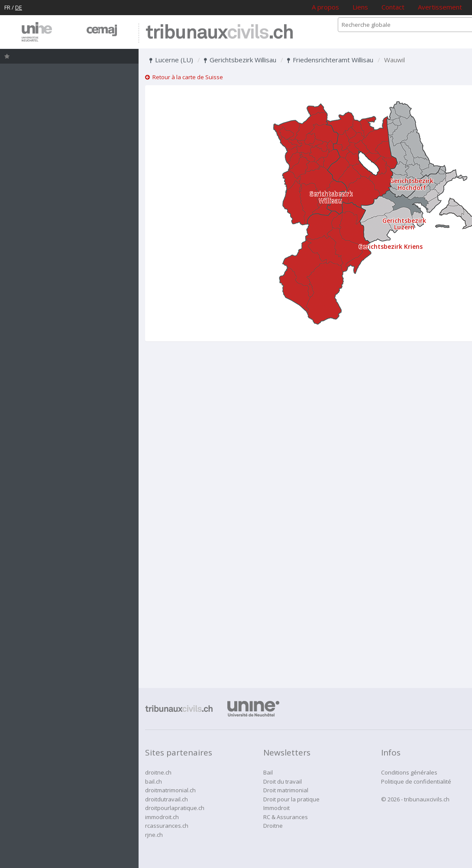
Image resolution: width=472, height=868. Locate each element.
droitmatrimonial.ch (170, 790)
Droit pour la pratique (291, 799)
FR (7, 7)
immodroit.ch (162, 817)
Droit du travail (283, 781)
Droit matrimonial (286, 790)
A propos (325, 7)
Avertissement (440, 7)
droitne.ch (158, 772)
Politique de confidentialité (416, 781)
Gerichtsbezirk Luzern (404, 224)
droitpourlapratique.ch (175, 808)
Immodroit (276, 808)
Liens (360, 7)
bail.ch (154, 781)
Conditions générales (409, 772)
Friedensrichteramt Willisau (330, 60)
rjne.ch (154, 835)
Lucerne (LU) (171, 60)
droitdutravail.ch (166, 799)
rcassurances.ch (167, 826)
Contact (393, 7)
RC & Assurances (286, 817)
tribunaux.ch (219, 33)
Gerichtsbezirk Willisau (240, 60)
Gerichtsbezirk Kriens (391, 246)
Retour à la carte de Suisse (184, 77)
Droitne (273, 826)
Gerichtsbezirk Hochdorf (412, 184)
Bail (268, 772)
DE (19, 7)
